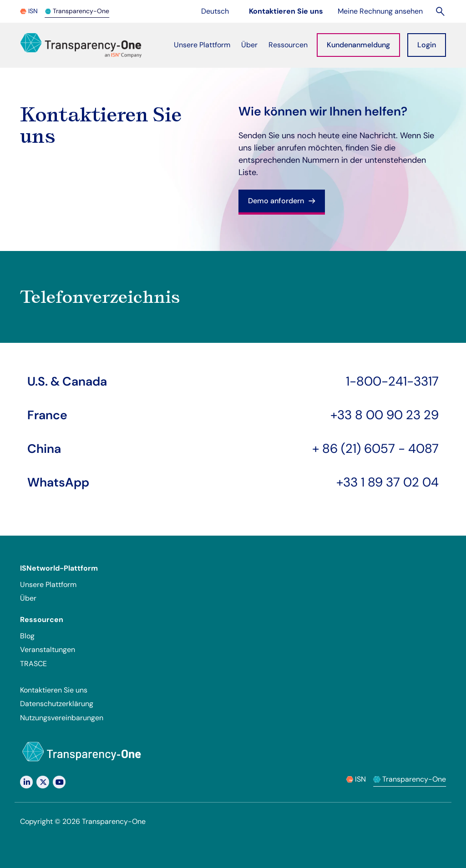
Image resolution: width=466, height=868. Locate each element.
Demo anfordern (282, 201)
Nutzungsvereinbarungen (62, 718)
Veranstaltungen (48, 650)
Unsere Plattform (48, 585)
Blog (27, 636)
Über (28, 598)
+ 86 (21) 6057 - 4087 (375, 449)
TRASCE (33, 664)
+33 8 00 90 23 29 (385, 415)
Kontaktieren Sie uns (54, 690)
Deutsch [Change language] (220, 11)
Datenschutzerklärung (57, 704)
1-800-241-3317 (392, 381)
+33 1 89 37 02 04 (387, 482)
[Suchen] (441, 11)
